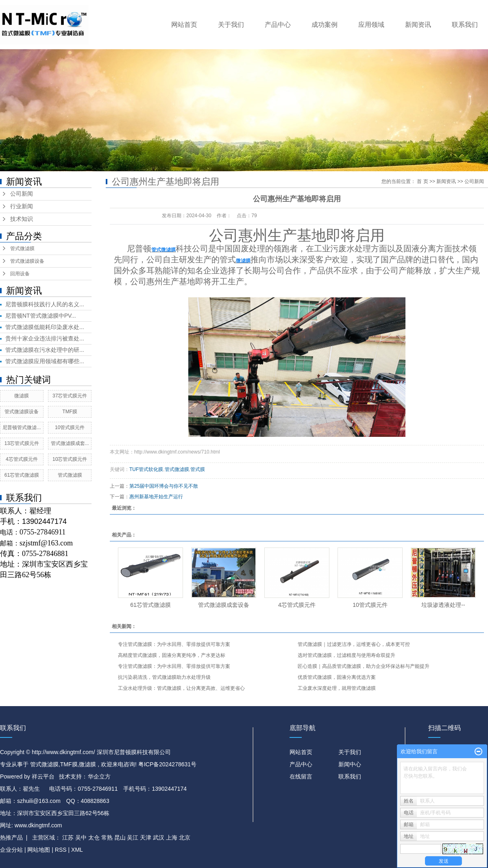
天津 (146, 837)
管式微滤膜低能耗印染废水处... (45, 327)
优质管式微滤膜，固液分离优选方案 (337, 677)
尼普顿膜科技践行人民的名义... (45, 304)
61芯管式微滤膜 (22, 475)
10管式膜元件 (70, 427)
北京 (185, 837)
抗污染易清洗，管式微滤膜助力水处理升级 (164, 677)
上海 (172, 837)
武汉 (159, 837)
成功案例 (325, 25)
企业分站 (11, 850)
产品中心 (278, 25)
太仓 (94, 837)
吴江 (133, 837)
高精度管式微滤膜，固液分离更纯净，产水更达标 (172, 655)
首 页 (422, 181)
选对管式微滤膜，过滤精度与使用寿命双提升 (346, 655)
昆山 (120, 837)
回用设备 (20, 274)
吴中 (81, 837)
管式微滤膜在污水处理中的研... (45, 350)
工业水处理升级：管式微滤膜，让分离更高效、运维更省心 (181, 688)
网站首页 (184, 25)
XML (77, 850)
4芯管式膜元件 (22, 459)
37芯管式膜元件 (70, 396)
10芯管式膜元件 (70, 459)
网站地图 (39, 850)
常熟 (107, 837)
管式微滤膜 (22, 249)
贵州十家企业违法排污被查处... (45, 338)
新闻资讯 (418, 25)
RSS (61, 850)
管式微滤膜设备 (27, 261)
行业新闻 (22, 206)
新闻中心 (350, 764)
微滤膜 (22, 396)
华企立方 (99, 776)
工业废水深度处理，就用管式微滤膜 (337, 688)
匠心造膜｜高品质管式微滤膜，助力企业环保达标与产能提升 (364, 666)
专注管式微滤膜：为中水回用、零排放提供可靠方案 (174, 644)
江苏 (68, 837)
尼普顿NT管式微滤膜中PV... (41, 316)
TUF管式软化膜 (146, 469)
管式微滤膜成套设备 (224, 605)
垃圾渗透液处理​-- (443, 605)
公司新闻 (22, 194)
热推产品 (11, 837)
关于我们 (231, 25)
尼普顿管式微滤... (22, 427)
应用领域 (371, 25)
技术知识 (22, 219)
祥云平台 (43, 776)
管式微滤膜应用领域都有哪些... (45, 361)
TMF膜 (70, 412)
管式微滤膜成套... (70, 443)
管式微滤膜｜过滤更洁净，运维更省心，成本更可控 (354, 644)
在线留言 (301, 776)
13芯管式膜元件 (22, 443)
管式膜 (198, 469)
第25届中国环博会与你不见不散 (164, 486)
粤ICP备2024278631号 (167, 764)
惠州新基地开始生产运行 (156, 497)
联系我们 (465, 25)
